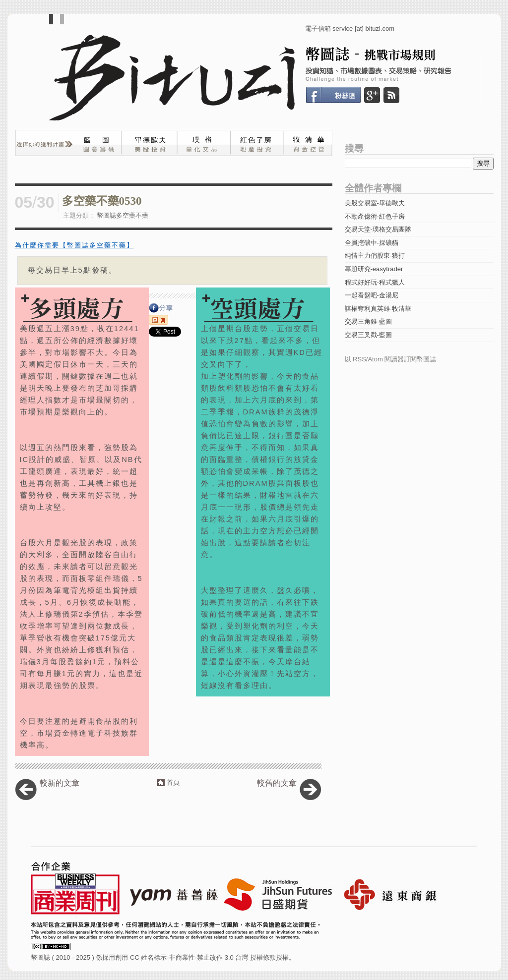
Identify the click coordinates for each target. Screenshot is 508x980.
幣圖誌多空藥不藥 (123, 215)
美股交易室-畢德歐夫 (375, 203)
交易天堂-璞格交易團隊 (378, 229)
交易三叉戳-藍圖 (368, 335)
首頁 (173, 782)
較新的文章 (60, 783)
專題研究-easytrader (374, 269)
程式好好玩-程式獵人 (375, 282)
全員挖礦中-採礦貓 (372, 243)
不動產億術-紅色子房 (375, 216)
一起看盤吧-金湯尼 (372, 295)
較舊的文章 (277, 783)
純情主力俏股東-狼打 (375, 256)
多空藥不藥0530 (102, 201)
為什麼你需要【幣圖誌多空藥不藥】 (74, 245)
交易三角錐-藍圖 (368, 321)
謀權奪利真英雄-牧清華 (378, 309)
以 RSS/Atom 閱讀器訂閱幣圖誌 (391, 359)
